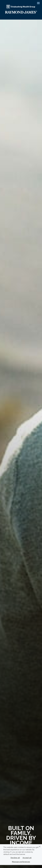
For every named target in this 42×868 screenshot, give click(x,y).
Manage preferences (21, 862)
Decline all (15, 858)
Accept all (27, 858)
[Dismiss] (40, 847)
